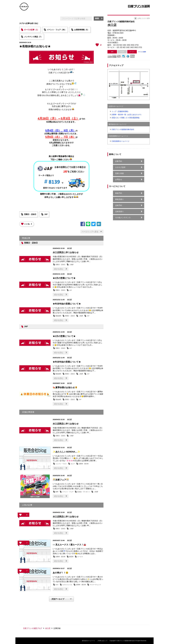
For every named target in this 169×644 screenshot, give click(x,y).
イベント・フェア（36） (57, 30)
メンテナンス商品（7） (33, 37)
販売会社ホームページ (88, 641)
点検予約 (119, 205)
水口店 (48, 628)
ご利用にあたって (102, 641)
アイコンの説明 (142, 52)
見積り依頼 (119, 173)
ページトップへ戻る (90, 232)
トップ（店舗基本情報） (120, 111)
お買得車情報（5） (82, 30)
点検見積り (119, 212)
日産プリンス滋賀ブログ (33, 628)
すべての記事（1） (32, 30)
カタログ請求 (120, 167)
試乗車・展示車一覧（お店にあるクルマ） (127, 115)
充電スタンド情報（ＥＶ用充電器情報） (126, 118)
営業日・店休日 (30, 214)
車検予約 (119, 193)
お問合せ (119, 180)
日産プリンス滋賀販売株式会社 (123, 129)
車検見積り (119, 199)
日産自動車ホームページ (120, 141)
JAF (46, 214)
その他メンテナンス (123, 218)
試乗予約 (119, 161)
